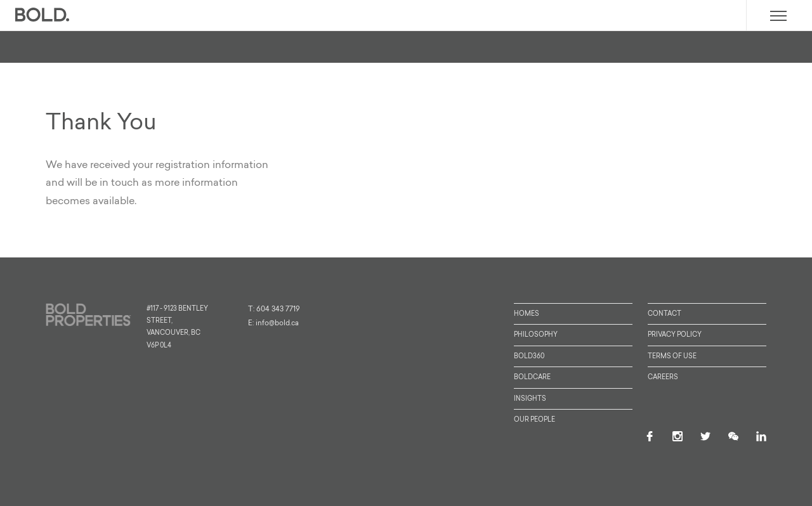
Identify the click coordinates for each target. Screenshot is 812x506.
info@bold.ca (277, 324)
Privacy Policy (675, 335)
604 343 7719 (278, 310)
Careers (663, 378)
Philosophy (536, 335)
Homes (527, 314)
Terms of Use (672, 357)
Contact (665, 314)
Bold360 (529, 357)
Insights (530, 399)
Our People (534, 420)
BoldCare (532, 378)
